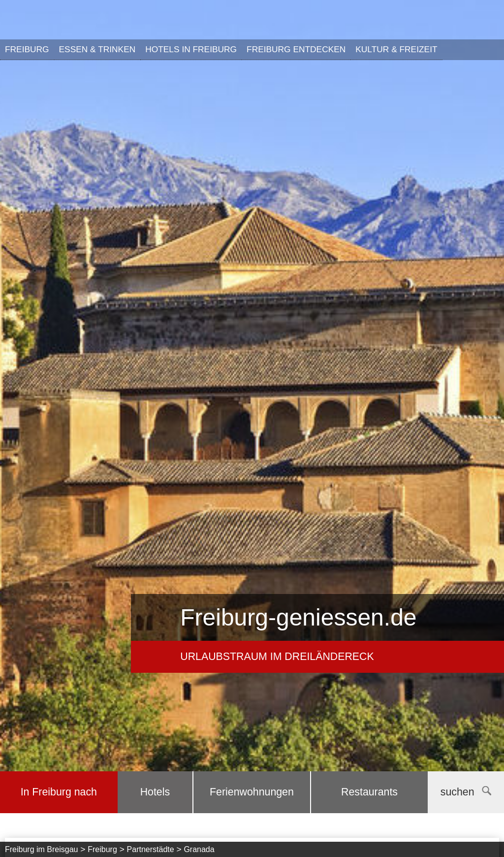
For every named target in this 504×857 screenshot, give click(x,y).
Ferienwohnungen (252, 792)
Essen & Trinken (97, 49)
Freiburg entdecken (296, 49)
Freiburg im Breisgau (42, 849)
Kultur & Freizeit (396, 49)
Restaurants (369, 792)
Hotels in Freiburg (191, 49)
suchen (466, 792)
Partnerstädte (151, 849)
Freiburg (27, 49)
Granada (199, 849)
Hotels (155, 792)
